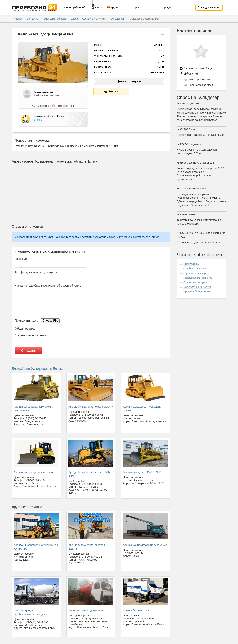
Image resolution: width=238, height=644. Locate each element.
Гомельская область (55, 19)
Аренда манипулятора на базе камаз (145, 544)
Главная (18, 19)
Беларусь (33, 19)
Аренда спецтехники (94, 19)
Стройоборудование (195, 269)
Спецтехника (191, 264)
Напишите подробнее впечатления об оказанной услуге (48, 285)
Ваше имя (21, 258)
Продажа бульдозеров (197, 291)
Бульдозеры (118, 19)
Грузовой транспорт (195, 273)
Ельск (75, 19)
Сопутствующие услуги (197, 287)
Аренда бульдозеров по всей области (91, 406)
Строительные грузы (196, 282)
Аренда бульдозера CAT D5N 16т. (143, 472)
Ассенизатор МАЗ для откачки (86, 610)
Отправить (28, 350)
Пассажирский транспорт (198, 278)
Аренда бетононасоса (136, 610)
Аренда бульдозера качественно (33, 472)
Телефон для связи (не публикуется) (37, 272)
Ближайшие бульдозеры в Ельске (38, 368)
